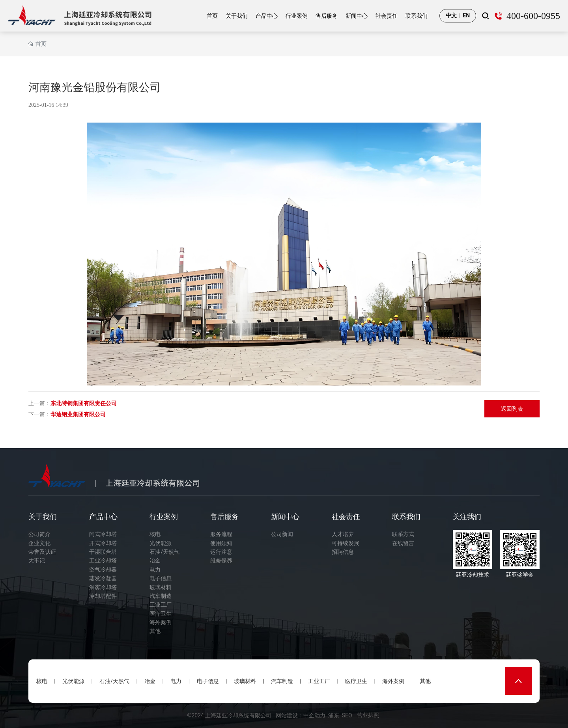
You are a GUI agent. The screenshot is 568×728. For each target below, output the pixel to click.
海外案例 (393, 681)
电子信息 (208, 681)
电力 (176, 681)
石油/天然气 (114, 681)
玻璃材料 (245, 681)
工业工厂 (319, 681)
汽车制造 (282, 681)
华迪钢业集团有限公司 (78, 414)
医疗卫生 (356, 681)
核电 (42, 681)
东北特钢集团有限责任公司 (84, 403)
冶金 (150, 681)
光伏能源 (73, 681)
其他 (425, 681)
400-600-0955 (533, 16)
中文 (451, 15)
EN (466, 15)
